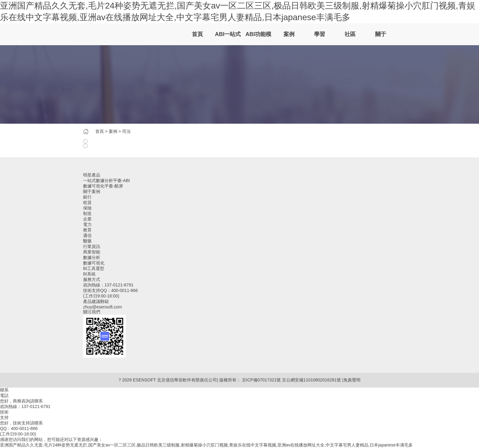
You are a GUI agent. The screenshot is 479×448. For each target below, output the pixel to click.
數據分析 (92, 257)
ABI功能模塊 (259, 38)
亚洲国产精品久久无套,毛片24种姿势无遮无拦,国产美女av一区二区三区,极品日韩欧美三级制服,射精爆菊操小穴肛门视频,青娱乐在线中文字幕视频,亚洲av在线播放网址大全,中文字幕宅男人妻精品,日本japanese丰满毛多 (206, 445)
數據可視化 (94, 263)
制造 (87, 213)
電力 (87, 224)
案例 (289, 34)
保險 (87, 208)
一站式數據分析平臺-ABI (106, 180)
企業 (87, 219)
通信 (87, 235)
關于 (381, 34)
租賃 (87, 202)
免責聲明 (352, 380)
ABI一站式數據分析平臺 (228, 38)
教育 (87, 230)
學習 (320, 34)
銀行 (87, 197)
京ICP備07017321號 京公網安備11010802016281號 (291, 380)
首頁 (197, 34)
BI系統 (89, 274)
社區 (350, 34)
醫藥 (87, 241)
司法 (126, 131)
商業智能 (92, 252)
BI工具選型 (94, 268)
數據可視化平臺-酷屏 (103, 186)
